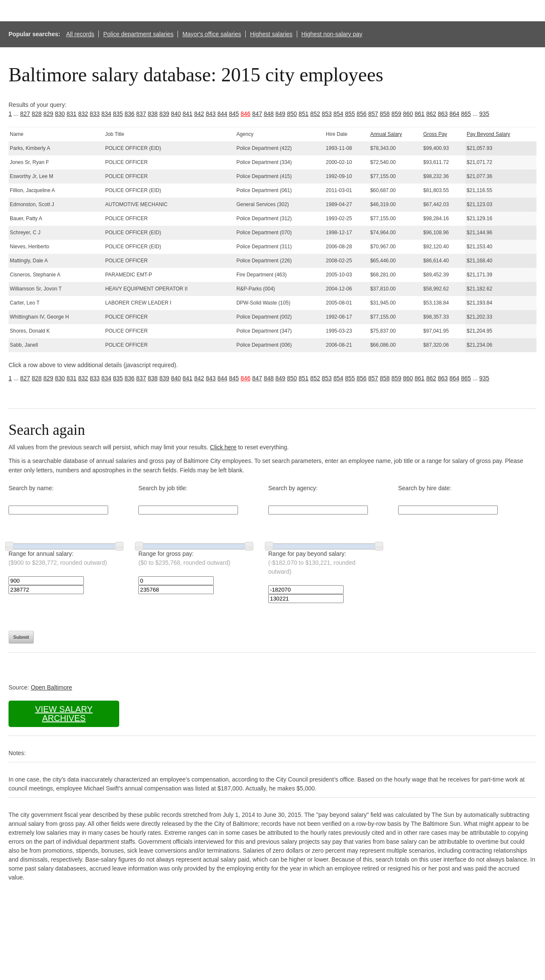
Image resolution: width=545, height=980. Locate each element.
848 (269, 114)
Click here (223, 447)
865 (466, 114)
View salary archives (64, 714)
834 (106, 114)
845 (234, 114)
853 (327, 114)
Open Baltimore (51, 687)
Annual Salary (386, 134)
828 (37, 114)
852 (315, 114)
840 (176, 114)
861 (420, 114)
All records (80, 34)
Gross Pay (435, 134)
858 (385, 114)
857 (373, 114)
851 (303, 114)
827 (25, 114)
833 (95, 114)
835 (118, 114)
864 (455, 114)
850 (292, 114)
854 (338, 114)
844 (222, 114)
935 (484, 114)
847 (257, 114)
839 (164, 114)
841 (188, 114)
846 (245, 114)
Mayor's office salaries (212, 34)
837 (141, 114)
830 (60, 114)
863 (443, 114)
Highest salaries (271, 34)
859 (396, 114)
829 (48, 114)
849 (280, 114)
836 (130, 114)
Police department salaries (138, 34)
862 (431, 114)
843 (211, 114)
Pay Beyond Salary (488, 134)
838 (153, 114)
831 (71, 114)
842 (199, 114)
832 (83, 114)
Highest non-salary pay (332, 34)
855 (350, 114)
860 (408, 114)
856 (362, 114)
